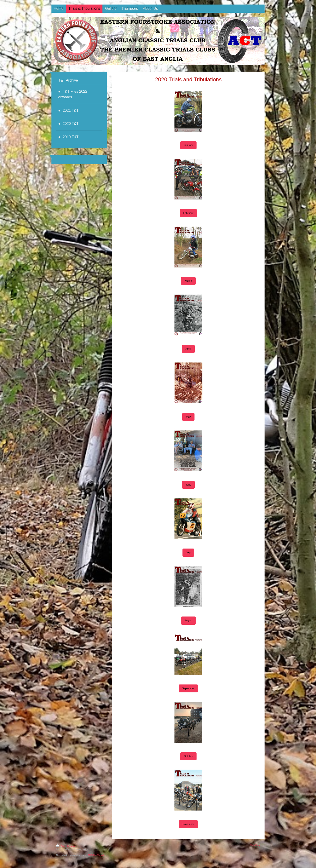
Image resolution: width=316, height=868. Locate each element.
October (188, 756)
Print (61, 846)
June (188, 485)
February (188, 213)
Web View (255, 845)
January (188, 145)
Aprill (188, 349)
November (188, 824)
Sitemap (71, 846)
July (188, 552)
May (188, 417)
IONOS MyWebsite (96, 855)
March (188, 281)
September (188, 688)
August (188, 620)
